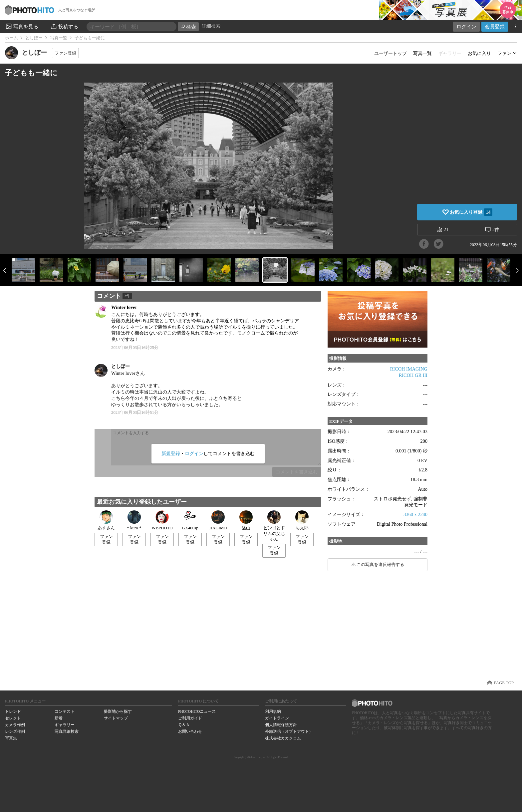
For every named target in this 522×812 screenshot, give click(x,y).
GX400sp (190, 520)
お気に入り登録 (471, 212)
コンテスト (65, 711)
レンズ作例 (15, 731)
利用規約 (273, 711)
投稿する (64, 26)
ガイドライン (277, 718)
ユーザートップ (391, 53)
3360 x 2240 (415, 514)
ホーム (11, 38)
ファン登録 (65, 53)
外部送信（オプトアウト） (289, 731)
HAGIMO (218, 520)
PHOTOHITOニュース (197, 711)
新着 (59, 718)
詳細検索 (211, 26)
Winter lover (124, 307)
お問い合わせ (190, 731)
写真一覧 (59, 38)
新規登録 (171, 453)
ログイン (466, 26)
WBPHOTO (162, 520)
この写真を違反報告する (380, 565)
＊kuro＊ (134, 520)
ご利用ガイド (190, 718)
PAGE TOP (504, 683)
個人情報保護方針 (281, 725)
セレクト (13, 718)
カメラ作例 (15, 725)
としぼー (34, 38)
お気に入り (479, 53)
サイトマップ (116, 718)
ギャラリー (65, 725)
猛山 (246, 520)
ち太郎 (302, 520)
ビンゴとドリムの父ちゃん (274, 526)
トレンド (13, 711)
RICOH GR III (413, 375)
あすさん (106, 520)
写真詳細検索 (67, 731)
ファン (504, 53)
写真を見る (22, 26)
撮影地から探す (118, 711)
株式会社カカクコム (283, 738)
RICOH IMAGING (409, 369)
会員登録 (495, 26)
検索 (188, 27)
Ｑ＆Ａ (184, 725)
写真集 (11, 738)
